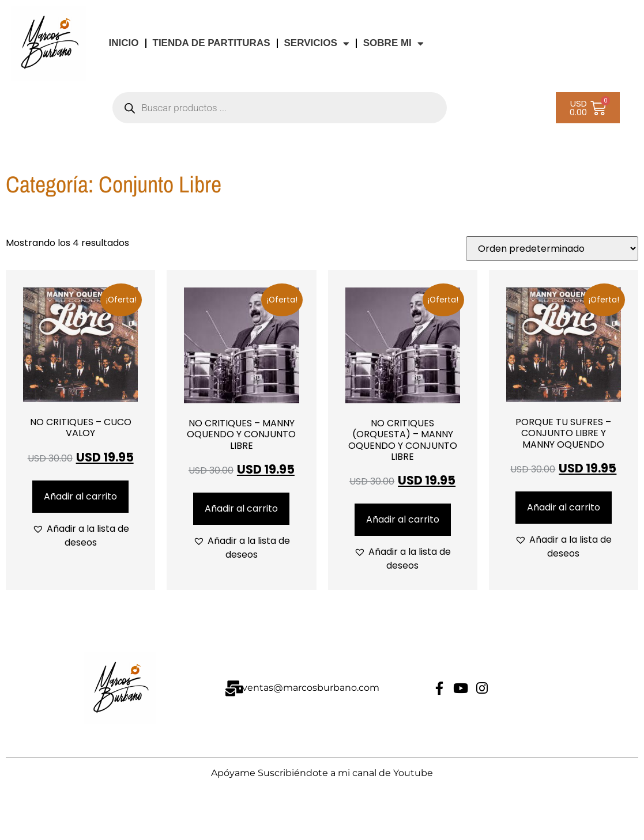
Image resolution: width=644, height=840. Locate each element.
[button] (80, 536)
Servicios (317, 43)
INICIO (124, 43)
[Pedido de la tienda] (552, 249)
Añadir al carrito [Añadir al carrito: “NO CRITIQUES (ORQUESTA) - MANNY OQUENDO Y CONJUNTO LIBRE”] (403, 519)
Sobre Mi (393, 43)
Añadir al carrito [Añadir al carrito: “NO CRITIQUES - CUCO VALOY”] (80, 496)
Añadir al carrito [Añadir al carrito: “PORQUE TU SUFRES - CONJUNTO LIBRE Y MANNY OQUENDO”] (564, 507)
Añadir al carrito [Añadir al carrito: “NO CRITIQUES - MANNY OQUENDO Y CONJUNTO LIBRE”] (241, 508)
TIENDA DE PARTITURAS (212, 43)
